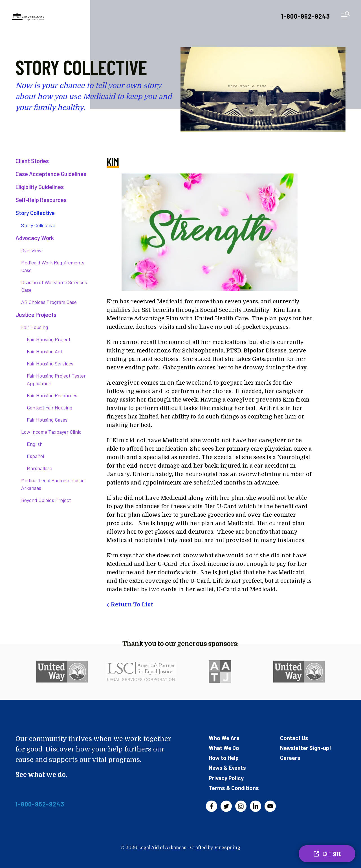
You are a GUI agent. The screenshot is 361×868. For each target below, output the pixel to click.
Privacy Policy (226, 778)
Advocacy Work (35, 238)
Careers (290, 758)
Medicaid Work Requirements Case (53, 266)
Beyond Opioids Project (46, 500)
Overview (31, 250)
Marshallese (39, 468)
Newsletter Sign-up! (306, 748)
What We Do (224, 748)
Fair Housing (35, 327)
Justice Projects (36, 315)
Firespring (227, 848)
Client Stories (32, 161)
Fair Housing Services (50, 363)
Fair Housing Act (45, 351)
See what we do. (41, 775)
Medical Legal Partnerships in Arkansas (53, 484)
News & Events (227, 768)
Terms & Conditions (234, 788)
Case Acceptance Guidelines (51, 174)
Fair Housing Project (49, 339)
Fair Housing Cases (47, 420)
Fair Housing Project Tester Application (56, 379)
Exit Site (327, 854)
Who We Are (224, 738)
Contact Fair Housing (49, 407)
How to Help (224, 758)
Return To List (132, 605)
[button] (345, 17)
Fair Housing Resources (52, 395)
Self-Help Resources (41, 200)
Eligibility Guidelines (40, 187)
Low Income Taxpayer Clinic (51, 432)
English (35, 444)
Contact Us (294, 738)
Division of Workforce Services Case (54, 286)
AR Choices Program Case (49, 302)
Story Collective (35, 213)
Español (35, 456)
